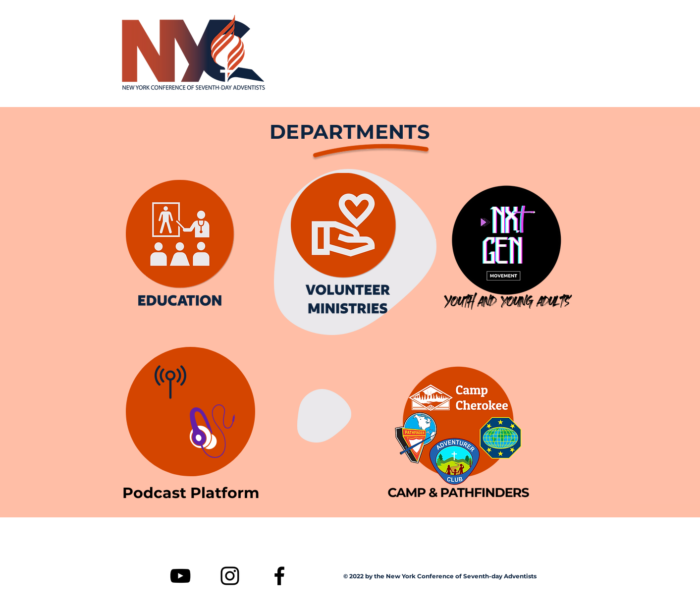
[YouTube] (180, 576)
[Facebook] (279, 576)
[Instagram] (230, 576)
